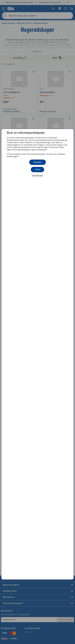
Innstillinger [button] (37, 175)
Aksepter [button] (37, 162)
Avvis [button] (38, 169)
